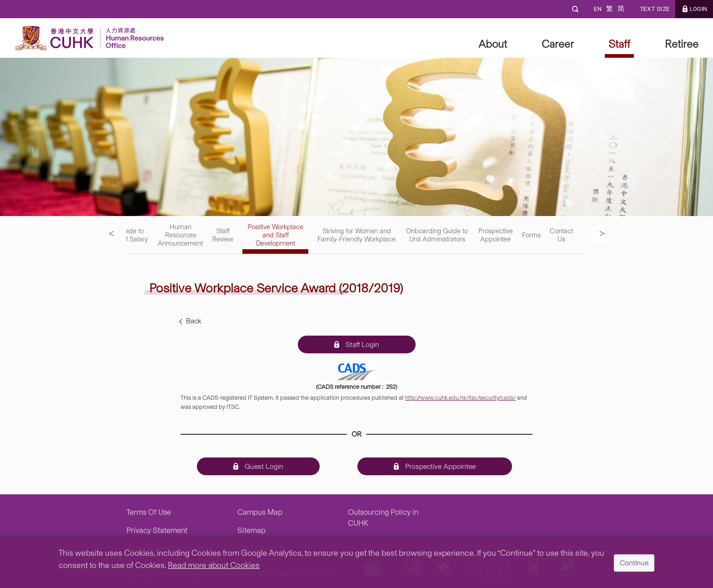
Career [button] (558, 44)
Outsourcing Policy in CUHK (383, 518)
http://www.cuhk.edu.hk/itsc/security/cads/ (460, 398)
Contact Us (561, 235)
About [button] (493, 44)
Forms (531, 235)
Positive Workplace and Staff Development (276, 235)
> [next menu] (602, 233)
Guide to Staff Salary (131, 235)
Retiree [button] (682, 44)
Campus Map (260, 512)
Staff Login (357, 344)
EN (598, 9)
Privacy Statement (157, 530)
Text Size (655, 9)
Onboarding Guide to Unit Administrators (437, 235)
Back (194, 321)
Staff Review (223, 235)
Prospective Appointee (496, 235)
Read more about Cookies (214, 566)
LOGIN (698, 9)
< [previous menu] (111, 233)
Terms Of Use (149, 512)
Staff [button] (619, 44)
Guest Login (258, 466)
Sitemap (251, 530)
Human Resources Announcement (180, 235)
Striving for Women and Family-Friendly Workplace (356, 235)
